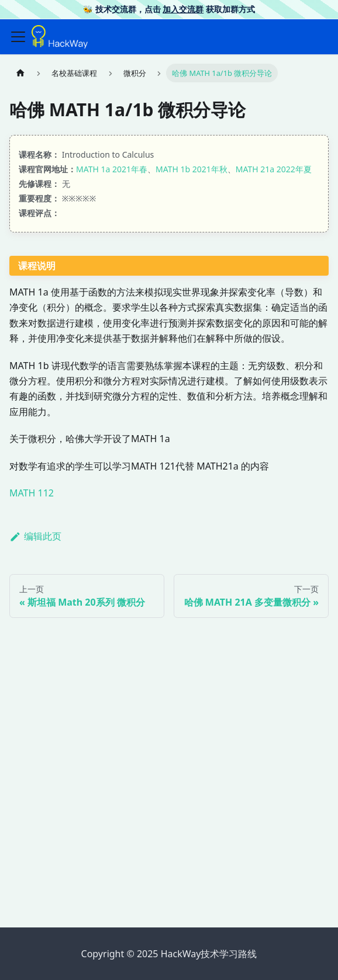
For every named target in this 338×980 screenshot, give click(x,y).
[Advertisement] (169, 827)
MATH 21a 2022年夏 (274, 169)
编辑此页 (35, 536)
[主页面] (20, 73)
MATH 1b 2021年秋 (192, 169)
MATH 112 (32, 493)
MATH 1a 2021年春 (112, 169)
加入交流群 (183, 9)
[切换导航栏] (18, 37)
